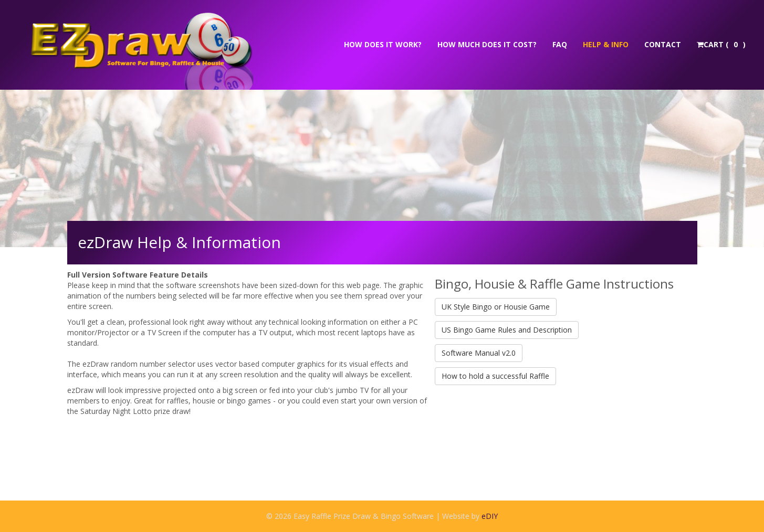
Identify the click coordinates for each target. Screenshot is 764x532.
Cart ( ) (721, 44)
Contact (663, 44)
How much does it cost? (487, 44)
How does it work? (383, 44)
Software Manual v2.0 (479, 353)
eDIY (490, 516)
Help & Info (606, 44)
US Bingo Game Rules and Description (507, 330)
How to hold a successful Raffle (495, 376)
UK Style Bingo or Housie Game (496, 307)
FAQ (560, 44)
